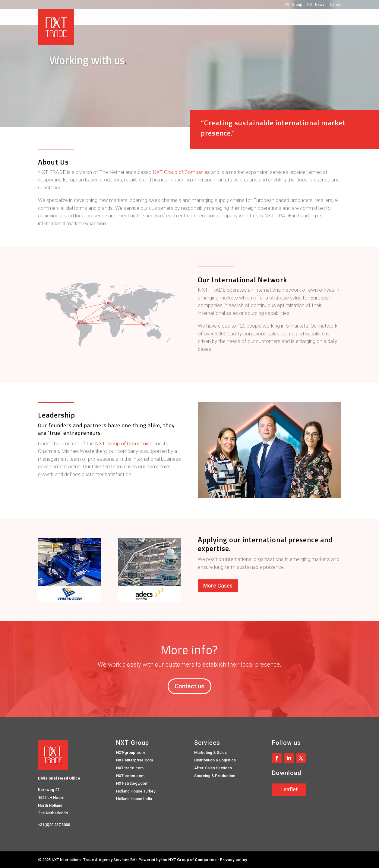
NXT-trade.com (130, 768)
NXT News (316, 5)
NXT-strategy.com (132, 783)
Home (176, 18)
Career (335, 5)
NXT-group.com (130, 753)
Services (252, 18)
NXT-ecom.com (130, 776)
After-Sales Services (213, 768)
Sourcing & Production (215, 776)
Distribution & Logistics (215, 760)
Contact (331, 18)
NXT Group (293, 5)
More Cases (218, 586)
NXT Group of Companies (181, 172)
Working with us (209, 18)
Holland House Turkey (136, 791)
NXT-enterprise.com (134, 760)
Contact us (189, 686)
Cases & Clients (295, 18)
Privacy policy (234, 860)
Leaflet (289, 789)
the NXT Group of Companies (189, 860)
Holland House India (134, 799)
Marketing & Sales (210, 753)
